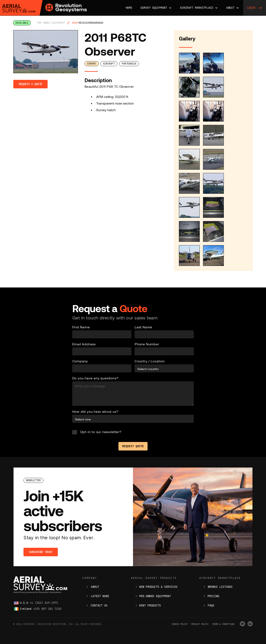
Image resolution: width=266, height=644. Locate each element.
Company (80, 361)
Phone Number (147, 344)
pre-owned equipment (51, 23)
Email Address (84, 344)
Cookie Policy (180, 624)
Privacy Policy (200, 624)
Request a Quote (30, 84)
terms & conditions (223, 624)
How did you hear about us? (95, 411)
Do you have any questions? (95, 378)
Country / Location (150, 361)
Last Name (143, 327)
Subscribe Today (41, 552)
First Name (81, 327)
